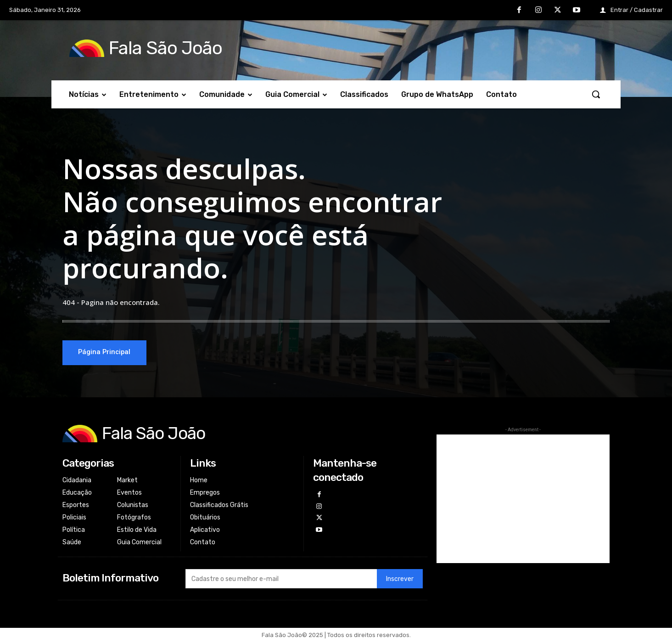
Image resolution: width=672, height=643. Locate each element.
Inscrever (400, 580)
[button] (596, 94)
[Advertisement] (523, 499)
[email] (281, 580)
